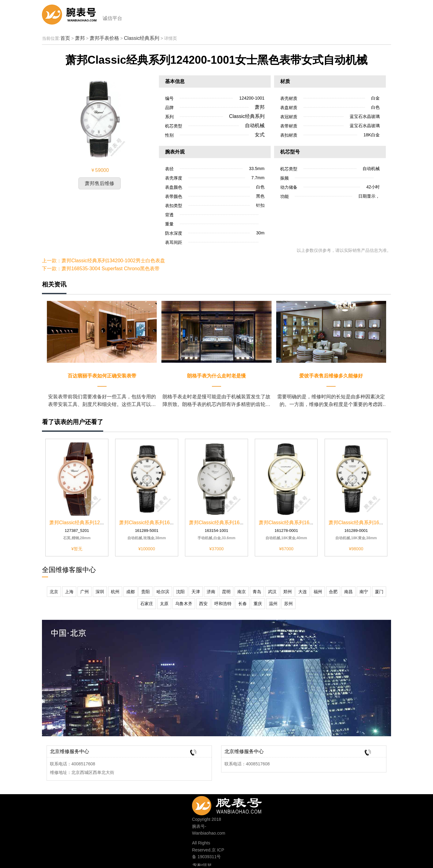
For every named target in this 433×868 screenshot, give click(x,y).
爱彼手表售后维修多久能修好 (331, 376)
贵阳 (145, 592)
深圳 (100, 592)
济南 (211, 592)
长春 (243, 604)
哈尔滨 (163, 592)
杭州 (115, 592)
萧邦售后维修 (100, 183)
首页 (65, 38)
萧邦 (80, 38)
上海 (69, 592)
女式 (260, 135)
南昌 (348, 592)
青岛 (257, 592)
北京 (54, 592)
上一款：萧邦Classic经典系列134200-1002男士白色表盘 (104, 261)
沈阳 (180, 592)
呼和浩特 (223, 604)
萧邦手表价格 (104, 38)
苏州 (288, 604)
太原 (164, 604)
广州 (85, 592)
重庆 (258, 604)
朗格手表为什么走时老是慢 (217, 376)
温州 (273, 604)
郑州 (288, 592)
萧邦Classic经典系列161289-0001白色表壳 (375, 523)
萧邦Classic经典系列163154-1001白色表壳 (236, 523)
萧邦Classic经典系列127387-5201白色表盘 (96, 523)
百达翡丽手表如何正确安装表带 (102, 376)
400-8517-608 (237, 804)
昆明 (226, 592)
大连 (303, 592)
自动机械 (255, 125)
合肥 (333, 592)
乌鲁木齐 (184, 604)
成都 (130, 592)
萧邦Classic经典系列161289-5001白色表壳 (166, 523)
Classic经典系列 (142, 38)
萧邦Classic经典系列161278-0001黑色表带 (306, 523)
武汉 (272, 592)
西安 (203, 604)
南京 (242, 592)
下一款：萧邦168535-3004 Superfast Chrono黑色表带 (101, 269)
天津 (196, 592)
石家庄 (147, 604)
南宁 (364, 592)
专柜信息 (202, 865)
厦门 (379, 592)
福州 (318, 592)
